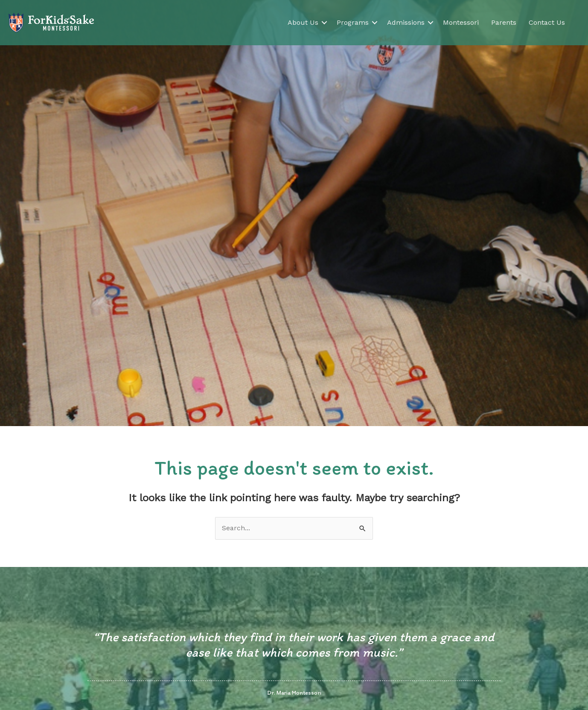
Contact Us (547, 22)
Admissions (406, 22)
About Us (303, 22)
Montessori (461, 22)
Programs (353, 22)
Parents (504, 22)
